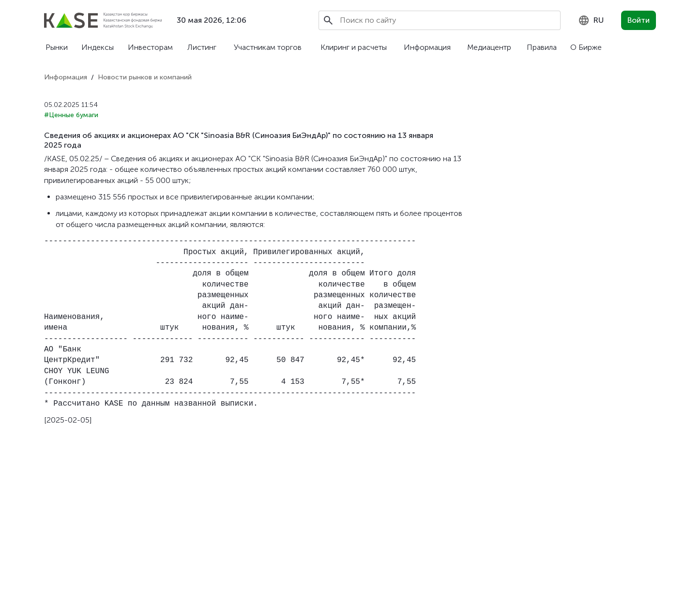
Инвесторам (150, 47)
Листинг (202, 47)
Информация (427, 47)
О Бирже (586, 47)
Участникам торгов (268, 47)
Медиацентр (489, 47)
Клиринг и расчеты (354, 47)
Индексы (98, 47)
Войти (639, 20)
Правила (542, 47)
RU (591, 20)
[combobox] (591, 20)
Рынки (57, 47)
